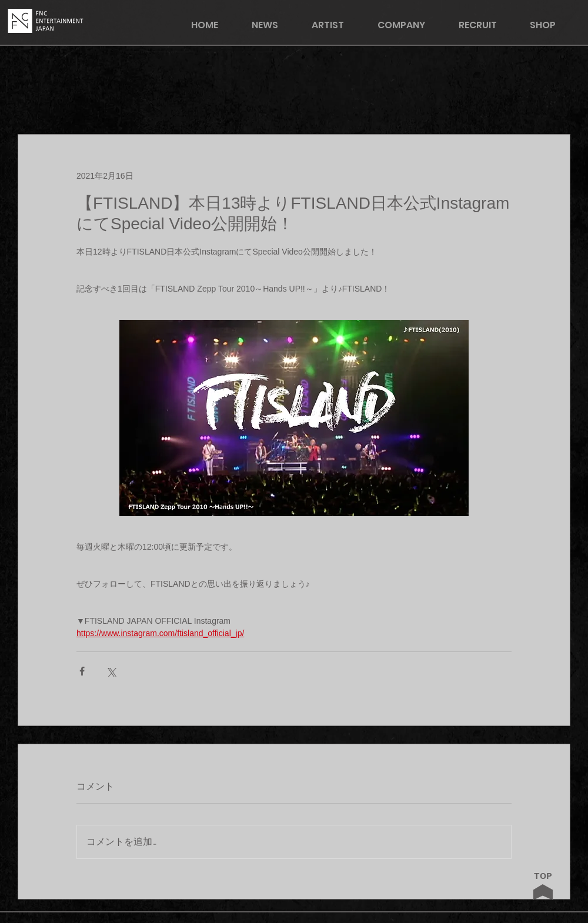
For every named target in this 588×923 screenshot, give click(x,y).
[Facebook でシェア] (82, 671)
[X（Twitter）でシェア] (111, 671)
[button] (550, 25)
